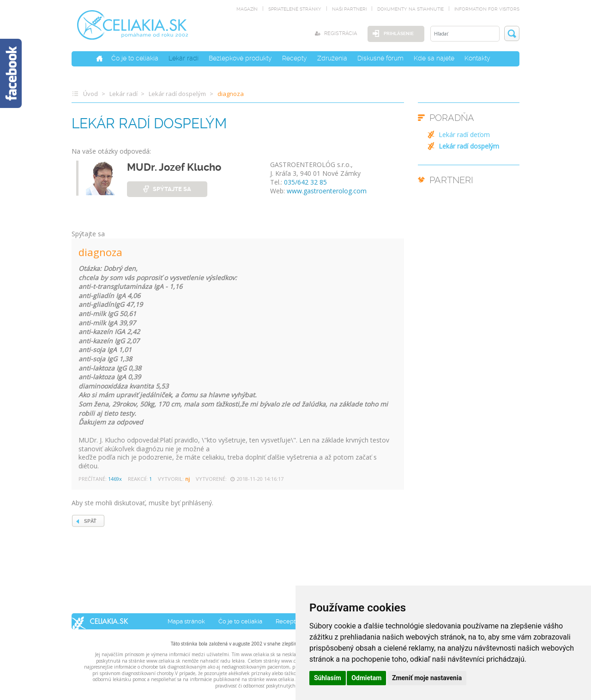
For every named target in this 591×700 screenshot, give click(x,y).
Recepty (295, 58)
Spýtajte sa (88, 234)
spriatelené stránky (295, 9)
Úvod (90, 93)
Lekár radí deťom (464, 135)
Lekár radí (184, 58)
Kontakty (477, 58)
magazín (247, 9)
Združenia (332, 58)
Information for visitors (487, 9)
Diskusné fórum (380, 58)
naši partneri (349, 9)
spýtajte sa (172, 188)
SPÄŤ (90, 521)
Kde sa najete (434, 58)
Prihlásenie (396, 33)
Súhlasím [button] (328, 678)
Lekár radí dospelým (177, 93)
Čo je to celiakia (135, 58)
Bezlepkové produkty (240, 58)
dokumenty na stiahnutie (410, 9)
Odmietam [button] (366, 678)
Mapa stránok (186, 621)
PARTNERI (451, 180)
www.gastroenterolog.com (327, 190)
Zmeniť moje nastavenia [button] (427, 678)
